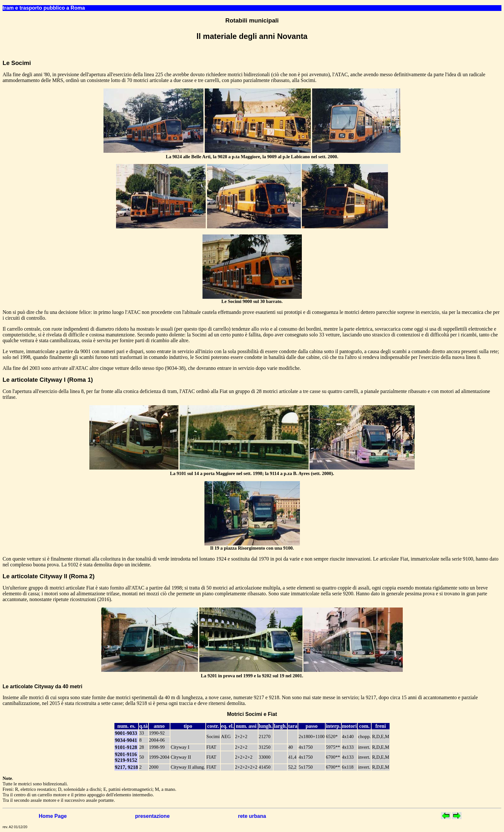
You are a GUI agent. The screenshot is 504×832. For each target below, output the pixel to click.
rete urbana (252, 816)
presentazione (152, 816)
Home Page (53, 816)
